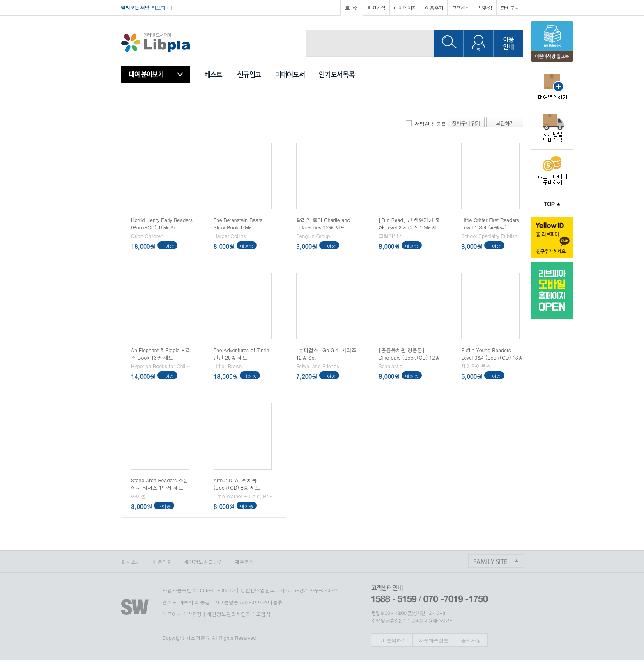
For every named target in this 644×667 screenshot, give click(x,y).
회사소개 (131, 562)
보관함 (485, 8)
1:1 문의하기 (392, 640)
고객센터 (461, 8)
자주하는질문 (434, 640)
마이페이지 (405, 8)
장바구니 (510, 8)
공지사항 (471, 640)
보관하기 (505, 123)
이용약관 (162, 562)
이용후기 (434, 8)
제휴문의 (244, 562)
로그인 (352, 8)
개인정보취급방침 (203, 562)
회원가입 (376, 8)
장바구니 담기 (466, 123)
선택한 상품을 (430, 124)
